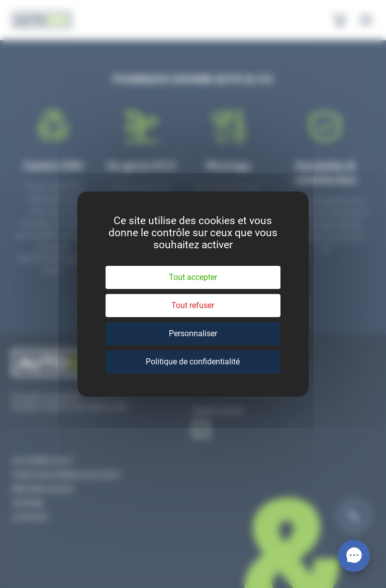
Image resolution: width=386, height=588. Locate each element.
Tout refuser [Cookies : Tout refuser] (193, 305)
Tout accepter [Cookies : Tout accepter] (193, 277)
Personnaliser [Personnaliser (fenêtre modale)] (193, 333)
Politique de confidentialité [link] (193, 362)
